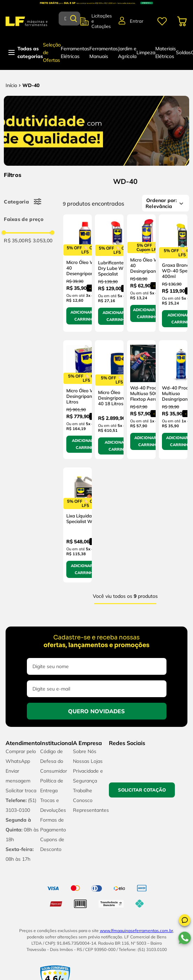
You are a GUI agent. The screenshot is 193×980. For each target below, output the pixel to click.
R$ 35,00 (14, 241)
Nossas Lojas (88, 761)
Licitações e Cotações (102, 21)
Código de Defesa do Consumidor (54, 761)
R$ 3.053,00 (39, 241)
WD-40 (31, 85)
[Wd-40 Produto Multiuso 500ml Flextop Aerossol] (141, 400)
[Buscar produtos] (74, 19)
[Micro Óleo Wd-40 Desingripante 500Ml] (141, 273)
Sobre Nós (85, 751)
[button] (185, 921)
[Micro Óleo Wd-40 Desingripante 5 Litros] (77, 400)
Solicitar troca (21, 791)
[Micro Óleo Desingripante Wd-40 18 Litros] (109, 400)
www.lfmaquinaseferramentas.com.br (136, 931)
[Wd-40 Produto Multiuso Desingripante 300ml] (173, 400)
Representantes (91, 810)
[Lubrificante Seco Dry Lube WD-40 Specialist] (109, 273)
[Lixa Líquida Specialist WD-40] (77, 525)
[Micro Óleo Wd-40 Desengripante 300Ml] (77, 273)
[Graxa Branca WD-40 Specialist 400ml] (173, 273)
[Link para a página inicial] (11, 85)
